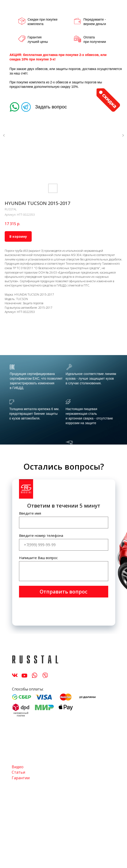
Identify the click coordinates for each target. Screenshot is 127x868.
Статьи (18, 772)
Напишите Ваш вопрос (38, 558)
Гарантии (21, 778)
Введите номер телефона (41, 535)
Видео (18, 767)
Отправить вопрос (63, 592)
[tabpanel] (63, 401)
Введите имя (30, 513)
